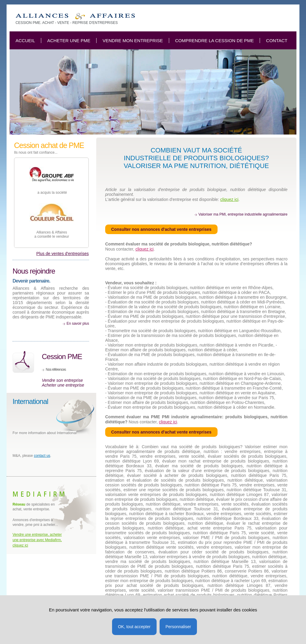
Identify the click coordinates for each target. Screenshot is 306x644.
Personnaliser (178, 627)
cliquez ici (229, 199)
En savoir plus (78, 323)
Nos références (56, 370)
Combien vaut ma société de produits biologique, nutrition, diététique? (75, 16)
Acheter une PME (69, 41)
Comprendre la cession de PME (214, 41)
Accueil (25, 41)
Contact (277, 41)
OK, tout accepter (134, 627)
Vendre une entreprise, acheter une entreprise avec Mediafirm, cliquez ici (37, 540)
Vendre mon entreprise (133, 41)
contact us (42, 456)
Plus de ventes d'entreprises (63, 254)
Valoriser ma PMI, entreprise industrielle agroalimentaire (243, 214)
